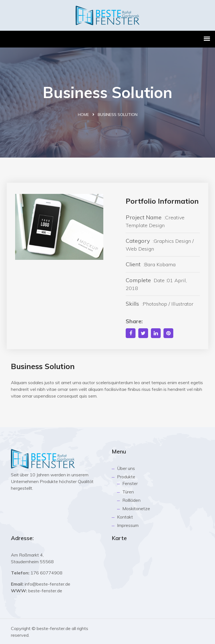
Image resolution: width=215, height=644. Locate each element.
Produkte (126, 477)
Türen (128, 492)
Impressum (128, 525)
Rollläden (131, 500)
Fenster (130, 483)
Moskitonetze (136, 508)
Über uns (126, 468)
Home (83, 115)
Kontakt (125, 517)
